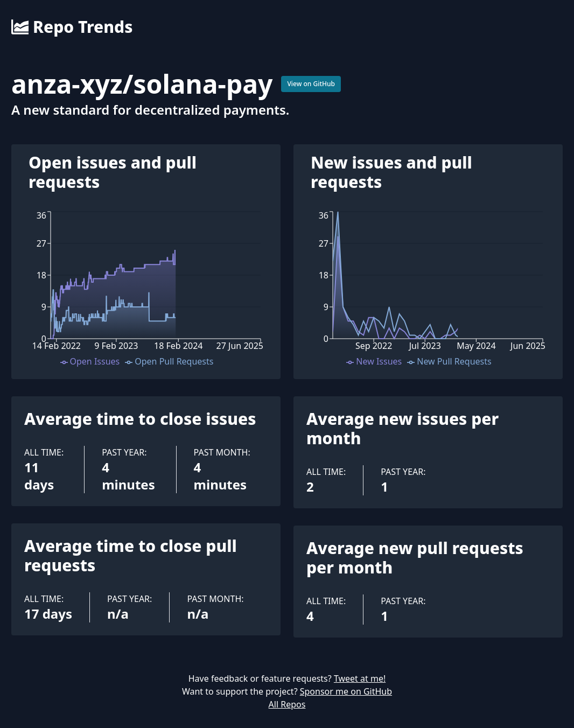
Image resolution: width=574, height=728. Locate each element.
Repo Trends (72, 27)
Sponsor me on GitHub (346, 691)
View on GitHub (311, 84)
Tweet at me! (360, 678)
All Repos (287, 704)
